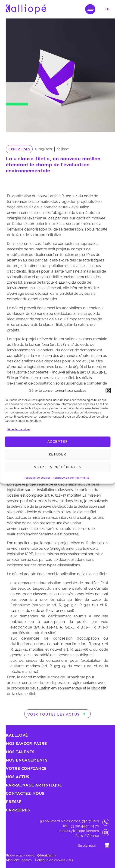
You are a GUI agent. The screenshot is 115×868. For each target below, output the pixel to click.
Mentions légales (19, 860)
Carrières (18, 810)
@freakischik (47, 855)
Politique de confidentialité (71, 477)
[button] (108, 391)
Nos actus (17, 777)
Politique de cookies (37, 477)
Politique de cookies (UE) (54, 860)
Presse (14, 802)
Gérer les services (19, 429)
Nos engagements (27, 760)
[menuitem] (107, 9)
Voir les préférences (58, 467)
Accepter (58, 442)
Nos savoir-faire (26, 744)
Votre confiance (26, 768)
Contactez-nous (25, 793)
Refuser (57, 454)
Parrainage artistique (34, 785)
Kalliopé (17, 735)
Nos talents (20, 752)
